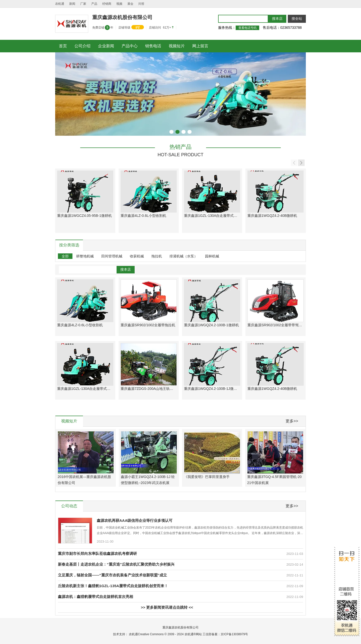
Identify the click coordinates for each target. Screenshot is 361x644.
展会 (130, 4)
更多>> (292, 421)
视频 (119, 4)
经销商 (107, 4)
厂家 (83, 4)
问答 (141, 4)
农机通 (60, 4)
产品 (94, 4)
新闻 (72, 4)
